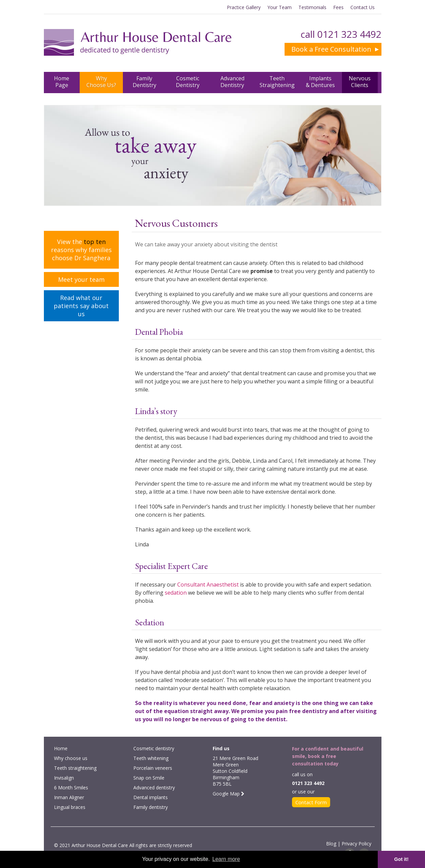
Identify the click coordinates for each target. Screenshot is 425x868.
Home (61, 748)
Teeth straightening (75, 768)
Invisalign (64, 778)
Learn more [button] (226, 859)
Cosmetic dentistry (154, 748)
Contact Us (363, 7)
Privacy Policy (356, 844)
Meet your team (81, 279)
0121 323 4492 (349, 34)
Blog (331, 844)
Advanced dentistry (154, 788)
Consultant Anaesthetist (208, 585)
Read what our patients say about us (81, 306)
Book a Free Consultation (331, 49)
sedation (176, 593)
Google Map (228, 794)
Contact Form (311, 802)
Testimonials (312, 7)
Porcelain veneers (153, 768)
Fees (338, 7)
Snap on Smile (149, 778)
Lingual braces (70, 807)
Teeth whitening (151, 758)
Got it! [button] (401, 859)
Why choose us (71, 758)
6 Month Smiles (71, 788)
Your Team (280, 7)
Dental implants (151, 797)
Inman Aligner (69, 797)
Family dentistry (151, 807)
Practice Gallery (244, 7)
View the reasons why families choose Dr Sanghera (81, 250)
